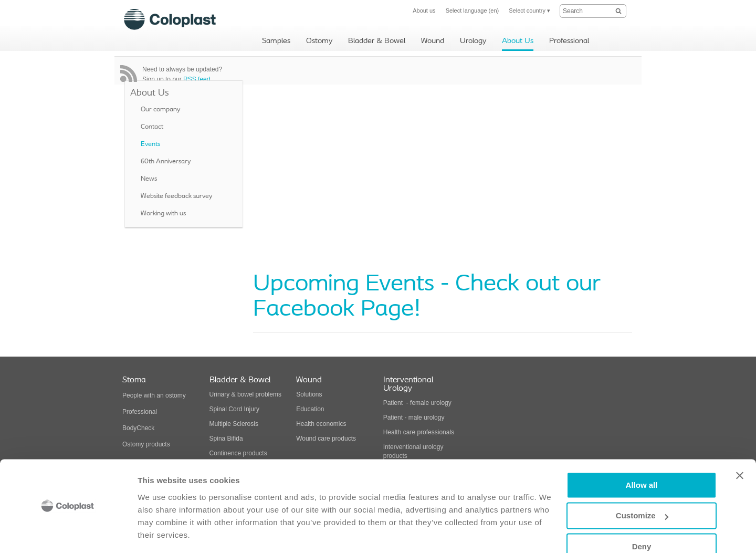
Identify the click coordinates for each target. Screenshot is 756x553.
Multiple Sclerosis (234, 424)
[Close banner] (740, 444)
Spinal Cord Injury (234, 409)
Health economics (321, 424)
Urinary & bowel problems (245, 394)
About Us (149, 93)
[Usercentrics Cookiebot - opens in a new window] (68, 533)
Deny (642, 515)
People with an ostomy (154, 395)
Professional (140, 412)
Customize (642, 484)
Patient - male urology (415, 418)
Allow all (642, 453)
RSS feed (197, 79)
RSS (129, 74)
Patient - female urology (417, 403)
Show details (162, 532)
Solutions (309, 394)
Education (310, 409)
